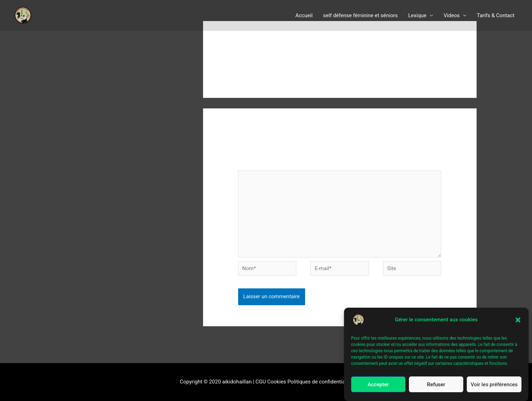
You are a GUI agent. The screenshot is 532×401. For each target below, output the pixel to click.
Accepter (378, 385)
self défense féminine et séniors (360, 15)
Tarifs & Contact (496, 15)
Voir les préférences (494, 385)
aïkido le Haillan (39, 15)
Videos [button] (452, 15)
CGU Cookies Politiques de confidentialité (304, 382)
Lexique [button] (417, 15)
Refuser (436, 385)
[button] (518, 321)
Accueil (304, 15)
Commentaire (256, 166)
